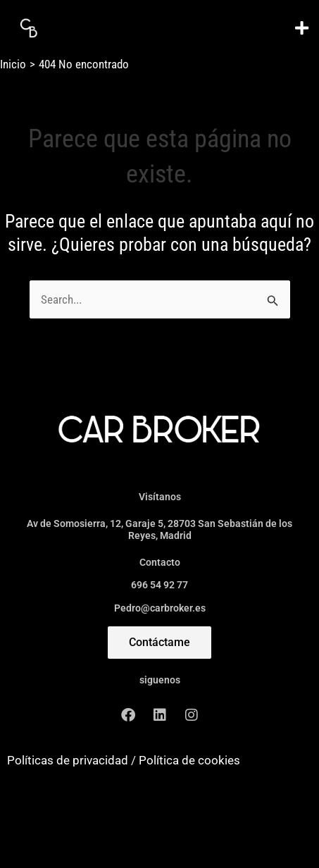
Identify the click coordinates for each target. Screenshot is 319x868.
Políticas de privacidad (68, 760)
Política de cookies (189, 760)
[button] (301, 28)
